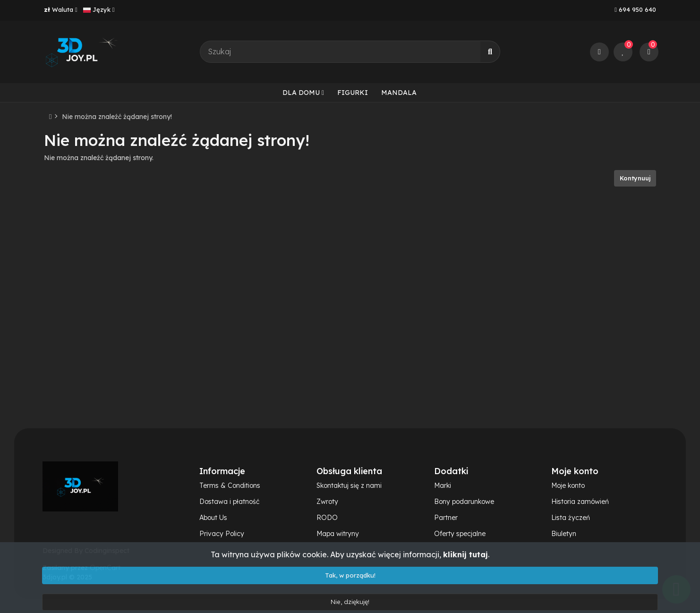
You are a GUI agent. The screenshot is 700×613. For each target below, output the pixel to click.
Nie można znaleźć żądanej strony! (117, 117)
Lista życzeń (571, 518)
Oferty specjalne (460, 534)
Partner (446, 518)
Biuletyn (564, 534)
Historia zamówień (580, 502)
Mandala (399, 93)
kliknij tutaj (465, 554)
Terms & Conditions (230, 485)
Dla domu (303, 93)
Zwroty (327, 502)
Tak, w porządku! (350, 575)
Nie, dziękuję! (350, 602)
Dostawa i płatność (229, 502)
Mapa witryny (338, 534)
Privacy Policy (222, 534)
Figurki (353, 93)
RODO (327, 518)
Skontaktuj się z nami (349, 485)
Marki (443, 485)
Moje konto (568, 485)
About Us (213, 518)
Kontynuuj (635, 178)
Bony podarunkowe (464, 502)
